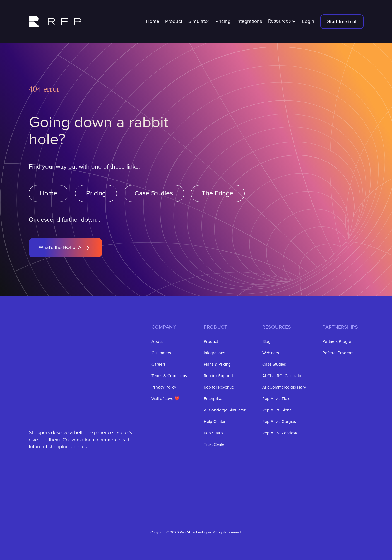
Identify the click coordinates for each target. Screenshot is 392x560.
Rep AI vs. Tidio (276, 399)
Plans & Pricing (217, 364)
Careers (159, 364)
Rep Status (213, 433)
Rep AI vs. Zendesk (280, 433)
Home (153, 21)
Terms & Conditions (169, 376)
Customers (161, 353)
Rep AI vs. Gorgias (279, 422)
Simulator (199, 21)
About (157, 342)
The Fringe (218, 193)
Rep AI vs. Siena (277, 410)
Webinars (271, 353)
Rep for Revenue (219, 387)
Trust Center (215, 445)
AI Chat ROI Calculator (282, 376)
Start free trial (342, 21)
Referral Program (338, 353)
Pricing (223, 21)
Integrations (249, 21)
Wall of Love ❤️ (166, 399)
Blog (266, 342)
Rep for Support (218, 376)
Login (308, 21)
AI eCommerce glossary (284, 387)
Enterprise (213, 399)
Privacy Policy (164, 387)
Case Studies (154, 193)
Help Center (215, 422)
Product (174, 21)
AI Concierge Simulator (225, 410)
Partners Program (339, 342)
